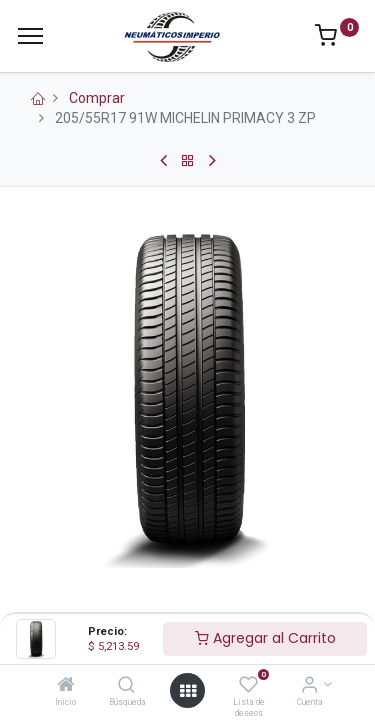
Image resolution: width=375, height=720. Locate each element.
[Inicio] (66, 686)
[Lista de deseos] (248, 686)
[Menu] (30, 36)
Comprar (97, 98)
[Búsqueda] (126, 686)
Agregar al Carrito (265, 638)
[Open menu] (188, 691)
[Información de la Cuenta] (309, 686)
